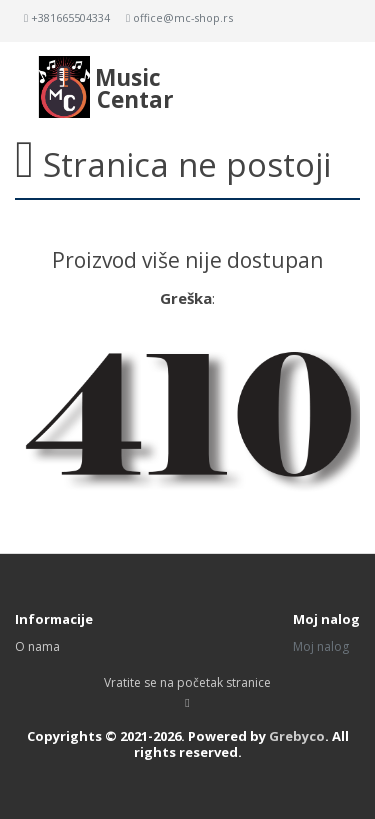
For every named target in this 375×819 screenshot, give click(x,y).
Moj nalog (321, 646)
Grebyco (297, 736)
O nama (37, 646)
